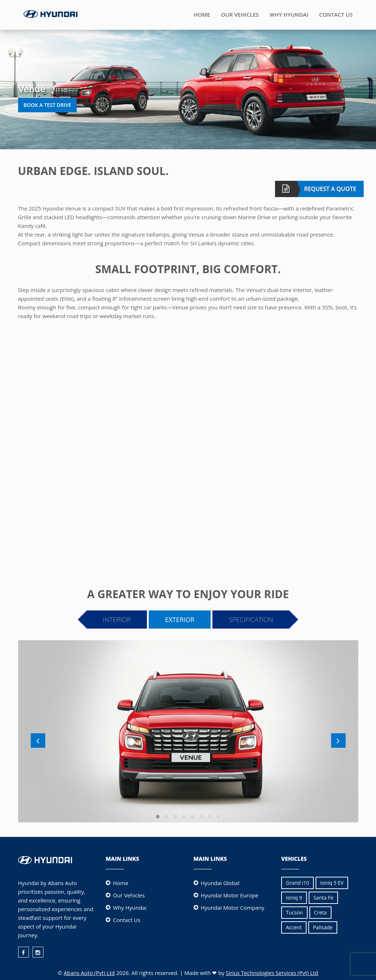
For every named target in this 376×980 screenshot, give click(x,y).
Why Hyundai (289, 14)
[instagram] (38, 952)
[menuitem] (25, 949)
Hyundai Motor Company (233, 908)
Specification (251, 620)
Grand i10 (297, 883)
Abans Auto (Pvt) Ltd (89, 973)
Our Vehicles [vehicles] (129, 895)
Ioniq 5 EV (332, 883)
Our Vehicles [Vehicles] (240, 14)
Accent (294, 927)
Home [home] (121, 883)
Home (202, 14)
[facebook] (24, 952)
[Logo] (50, 13)
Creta (320, 912)
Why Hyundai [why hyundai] (130, 908)
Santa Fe (324, 898)
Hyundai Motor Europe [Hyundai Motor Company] (230, 895)
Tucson (294, 912)
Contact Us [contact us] (127, 920)
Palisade (323, 927)
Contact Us (336, 14)
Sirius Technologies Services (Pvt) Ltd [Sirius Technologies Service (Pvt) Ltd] (272, 973)
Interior (117, 620)
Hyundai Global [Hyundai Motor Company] (220, 883)
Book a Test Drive (47, 105)
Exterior (180, 620)
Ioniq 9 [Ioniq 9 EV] (294, 898)
